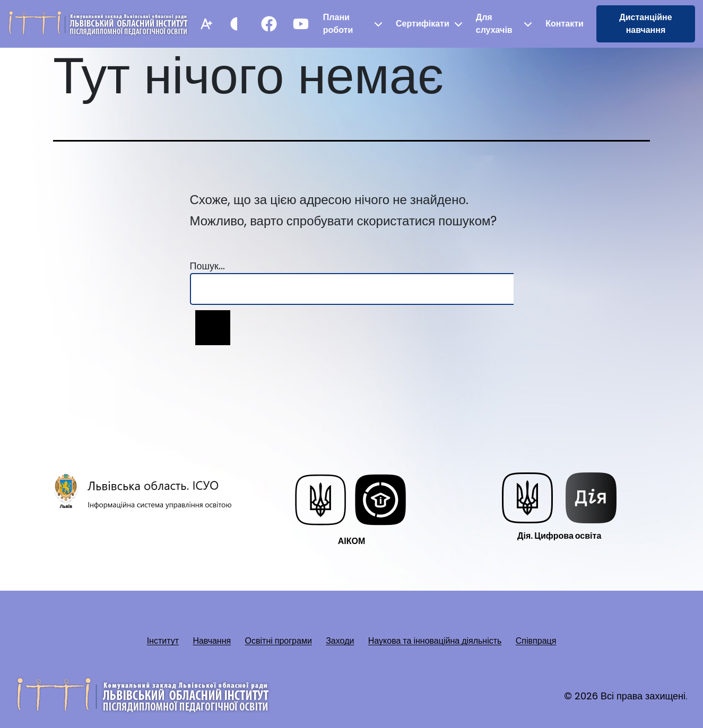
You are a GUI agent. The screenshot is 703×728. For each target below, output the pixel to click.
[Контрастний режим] (237, 24)
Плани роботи (338, 24)
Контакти (565, 24)
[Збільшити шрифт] (205, 24)
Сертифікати (423, 24)
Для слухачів (494, 24)
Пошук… (207, 266)
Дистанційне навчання (645, 24)
